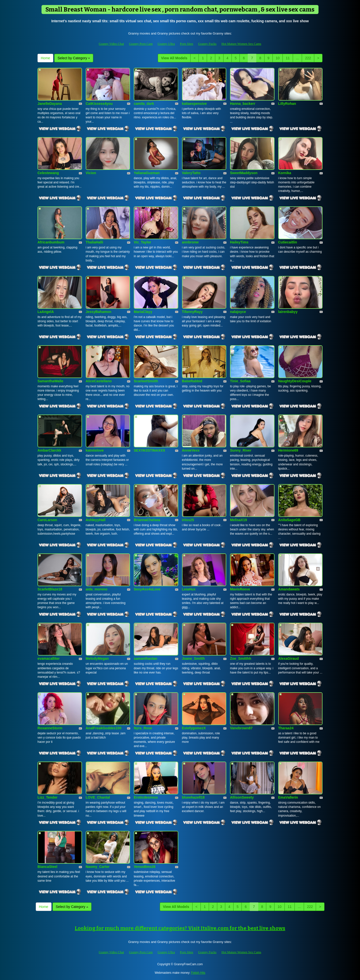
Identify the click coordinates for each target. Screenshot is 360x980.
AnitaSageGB (289, 520)
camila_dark (144, 104)
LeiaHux (189, 589)
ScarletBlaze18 (50, 589)
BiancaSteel (47, 867)
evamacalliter (49, 659)
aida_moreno (97, 589)
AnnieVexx (191, 450)
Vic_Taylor (142, 242)
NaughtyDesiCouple (295, 381)
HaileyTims (239, 242)
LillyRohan (287, 104)
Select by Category (74, 58)
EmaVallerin (288, 797)
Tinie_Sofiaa (240, 381)
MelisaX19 (238, 520)
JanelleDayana (50, 104)
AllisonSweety (242, 797)
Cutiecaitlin (288, 242)
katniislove (95, 450)
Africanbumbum (51, 242)
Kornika (285, 173)
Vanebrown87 (241, 728)
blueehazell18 (193, 797)
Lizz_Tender (47, 797)
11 (288, 58)
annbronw (190, 242)
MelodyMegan (97, 659)
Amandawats (289, 589)
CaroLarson (47, 520)
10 (278, 58)
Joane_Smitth (193, 659)
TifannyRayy (192, 312)
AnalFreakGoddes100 (104, 728)
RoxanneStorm (50, 728)
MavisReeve (240, 589)
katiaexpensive (194, 104)
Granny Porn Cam (141, 44)
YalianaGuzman (147, 173)
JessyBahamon (99, 312)
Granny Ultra (166, 44)
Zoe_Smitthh (241, 659)
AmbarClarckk (49, 450)
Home (45, 58)
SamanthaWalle (50, 381)
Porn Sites (186, 44)
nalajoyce (238, 312)
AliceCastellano (99, 381)
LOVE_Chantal (98, 797)
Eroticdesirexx (146, 797)
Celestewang (48, 173)
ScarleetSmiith (146, 381)
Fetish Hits (198, 973)
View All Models (174, 58)
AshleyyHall (96, 520)
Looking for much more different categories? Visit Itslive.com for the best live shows (180, 928)
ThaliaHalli (94, 242)
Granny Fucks (207, 44)
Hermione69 (288, 450)
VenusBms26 (145, 867)
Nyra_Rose (143, 728)
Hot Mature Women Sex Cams (241, 44)
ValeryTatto (191, 173)
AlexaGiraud (288, 659)
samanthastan (145, 659)
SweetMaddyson (244, 173)
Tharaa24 (286, 728)
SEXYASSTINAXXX (149, 450)
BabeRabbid (192, 381)
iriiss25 (188, 520)
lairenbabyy (288, 312)
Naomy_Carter (98, 867)
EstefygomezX (194, 728)
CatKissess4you (99, 104)
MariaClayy (143, 312)
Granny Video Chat (111, 44)
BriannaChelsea (147, 520)
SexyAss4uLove (147, 589)
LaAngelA (46, 312)
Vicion (91, 173)
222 (308, 58)
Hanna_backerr (243, 104)
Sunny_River (241, 450)
